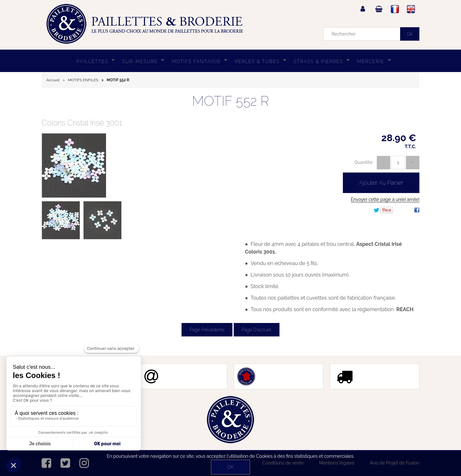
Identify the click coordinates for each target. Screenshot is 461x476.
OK (230, 467)
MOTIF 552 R (231, 101)
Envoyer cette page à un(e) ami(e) (385, 199)
